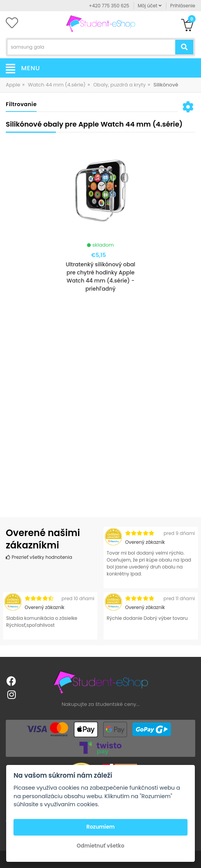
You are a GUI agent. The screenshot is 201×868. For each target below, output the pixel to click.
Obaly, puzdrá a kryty (119, 85)
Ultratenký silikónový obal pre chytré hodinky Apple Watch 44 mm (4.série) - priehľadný (101, 277)
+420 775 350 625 (109, 6)
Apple (13, 85)
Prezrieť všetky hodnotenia (39, 557)
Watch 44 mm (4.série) (57, 85)
